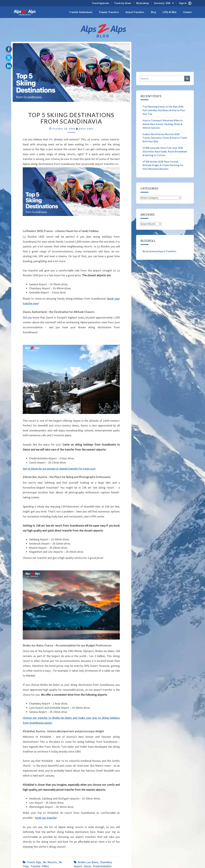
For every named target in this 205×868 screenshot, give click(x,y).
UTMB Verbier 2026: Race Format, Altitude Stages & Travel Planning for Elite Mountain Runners (163, 165)
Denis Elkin (86, 129)
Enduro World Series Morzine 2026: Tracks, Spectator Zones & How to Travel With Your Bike (165, 138)
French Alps (34, 862)
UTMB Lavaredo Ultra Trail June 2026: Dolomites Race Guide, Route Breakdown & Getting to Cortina (165, 151)
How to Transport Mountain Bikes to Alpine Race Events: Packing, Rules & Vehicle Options (163, 124)
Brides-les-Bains (88, 862)
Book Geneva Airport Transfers (159, 251)
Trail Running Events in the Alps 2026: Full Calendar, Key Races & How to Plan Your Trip (164, 110)
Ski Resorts (50, 862)
